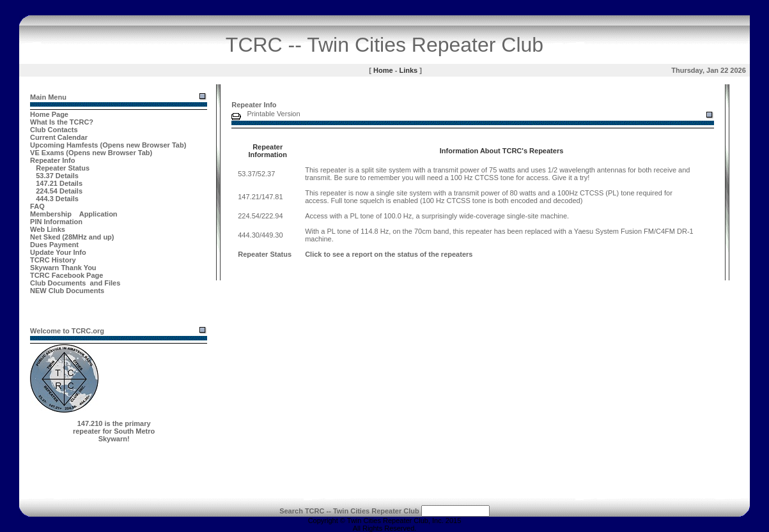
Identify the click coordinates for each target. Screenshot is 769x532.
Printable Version (273, 114)
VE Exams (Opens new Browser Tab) (91, 153)
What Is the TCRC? (62, 122)
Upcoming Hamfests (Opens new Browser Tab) (108, 145)
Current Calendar (59, 137)
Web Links (48, 229)
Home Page (49, 114)
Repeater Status (63, 168)
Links (408, 70)
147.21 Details (59, 183)
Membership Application (74, 214)
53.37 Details (57, 176)
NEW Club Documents (67, 291)
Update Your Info (58, 252)
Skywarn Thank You (63, 268)
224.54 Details (59, 191)
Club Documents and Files (75, 283)
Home (383, 70)
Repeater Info (52, 160)
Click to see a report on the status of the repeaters (389, 254)
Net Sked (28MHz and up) (72, 237)
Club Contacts (54, 130)
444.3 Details (57, 199)
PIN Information (56, 222)
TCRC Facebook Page (66, 275)
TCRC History (53, 260)
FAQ (37, 206)
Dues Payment (54, 245)
